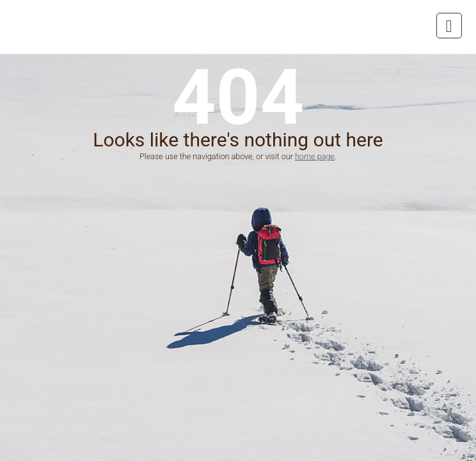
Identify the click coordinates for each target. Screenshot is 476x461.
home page (315, 156)
